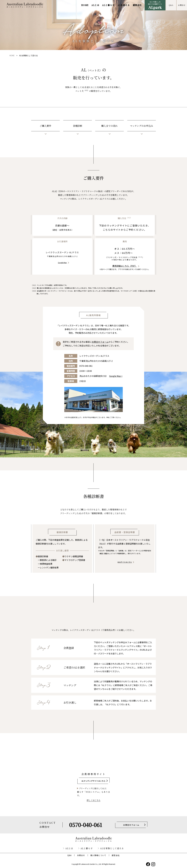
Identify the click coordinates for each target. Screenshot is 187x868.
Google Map (62, 263)
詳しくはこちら (94, 800)
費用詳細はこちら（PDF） (125, 266)
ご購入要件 (45, 126)
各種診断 (78, 126)
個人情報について (98, 855)
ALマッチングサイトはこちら (94, 781)
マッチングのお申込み (142, 126)
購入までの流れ (109, 126)
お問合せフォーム (100, 342)
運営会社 (137, 5)
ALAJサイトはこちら (125, 562)
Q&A (171, 5)
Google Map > (116, 376)
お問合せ (182, 5)
